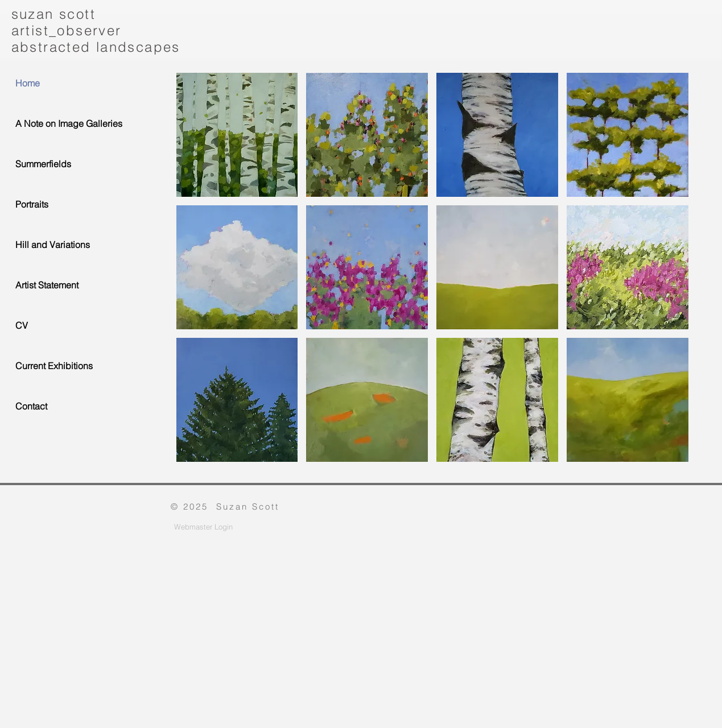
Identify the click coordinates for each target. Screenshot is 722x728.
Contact (31, 406)
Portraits (32, 204)
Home (28, 83)
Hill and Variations (53, 245)
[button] (237, 135)
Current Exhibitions (54, 366)
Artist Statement (47, 285)
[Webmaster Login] (204, 527)
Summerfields (43, 164)
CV (22, 325)
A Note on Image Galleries (69, 123)
